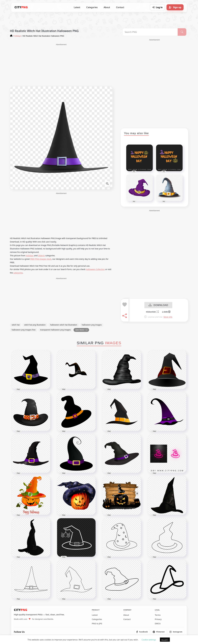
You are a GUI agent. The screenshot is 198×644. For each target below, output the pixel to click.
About (107, 7)
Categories (92, 7)
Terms (158, 615)
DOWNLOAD (158, 305)
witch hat (16, 325)
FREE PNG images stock (41, 259)
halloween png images (92, 325)
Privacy (158, 619)
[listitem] (142, 632)
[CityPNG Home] (21, 7)
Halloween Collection (95, 269)
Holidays (30, 256)
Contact (120, 7)
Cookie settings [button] (149, 640)
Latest (77, 7)
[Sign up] (175, 7)
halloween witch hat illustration (64, 325)
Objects (41, 256)
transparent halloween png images (55, 330)
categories (18, 273)
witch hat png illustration (35, 325)
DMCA (158, 624)
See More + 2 (81, 330)
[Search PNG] (150, 32)
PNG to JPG (97, 624)
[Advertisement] (61, 65)
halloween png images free (24, 330)
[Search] (182, 32)
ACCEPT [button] (165, 640)
